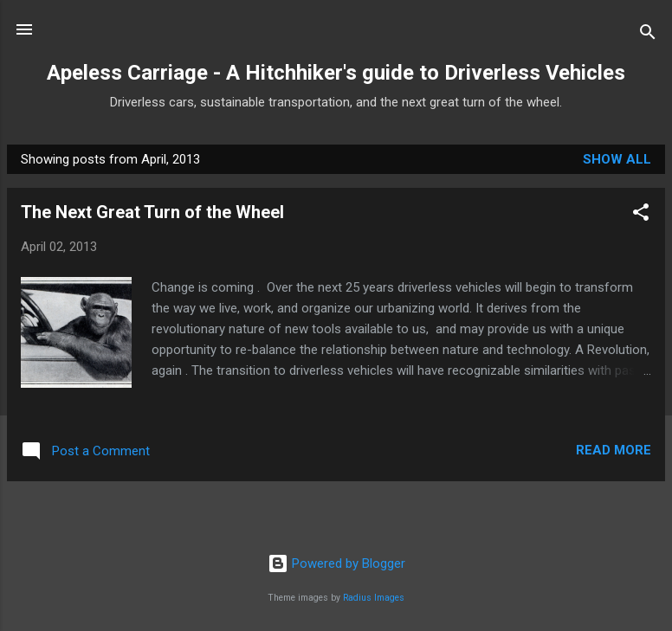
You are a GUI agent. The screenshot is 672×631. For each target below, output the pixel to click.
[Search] (648, 35)
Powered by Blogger (336, 563)
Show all (617, 159)
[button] (641, 215)
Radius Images (374, 598)
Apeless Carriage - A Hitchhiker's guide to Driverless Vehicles (336, 73)
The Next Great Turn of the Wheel (152, 212)
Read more (614, 450)
